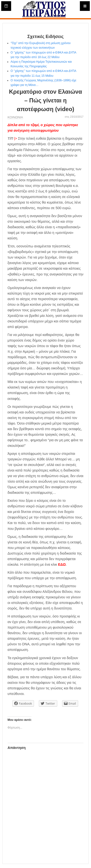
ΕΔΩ (62, 564)
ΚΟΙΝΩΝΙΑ (15, 117)
